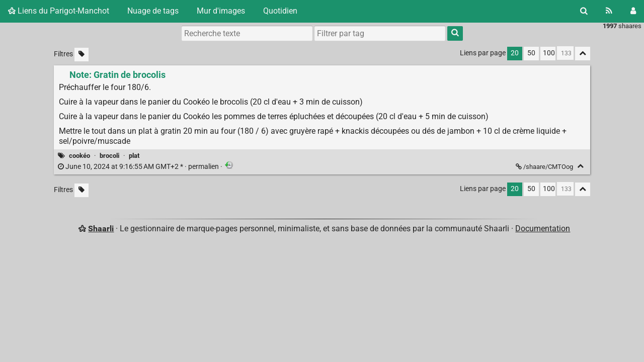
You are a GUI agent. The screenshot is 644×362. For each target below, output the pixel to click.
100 (549, 53)
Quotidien (280, 11)
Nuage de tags (153, 11)
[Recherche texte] (247, 33)
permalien (139, 167)
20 (515, 53)
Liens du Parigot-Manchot (59, 11)
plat (134, 156)
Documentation (543, 229)
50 (531, 53)
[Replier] (580, 166)
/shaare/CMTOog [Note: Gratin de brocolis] (545, 167)
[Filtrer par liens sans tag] (82, 55)
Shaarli (101, 229)
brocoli (109, 156)
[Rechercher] (584, 11)
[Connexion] (633, 11)
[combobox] (380, 33)
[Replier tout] (583, 54)
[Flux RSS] (609, 11)
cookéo (79, 156)
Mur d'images (221, 11)
